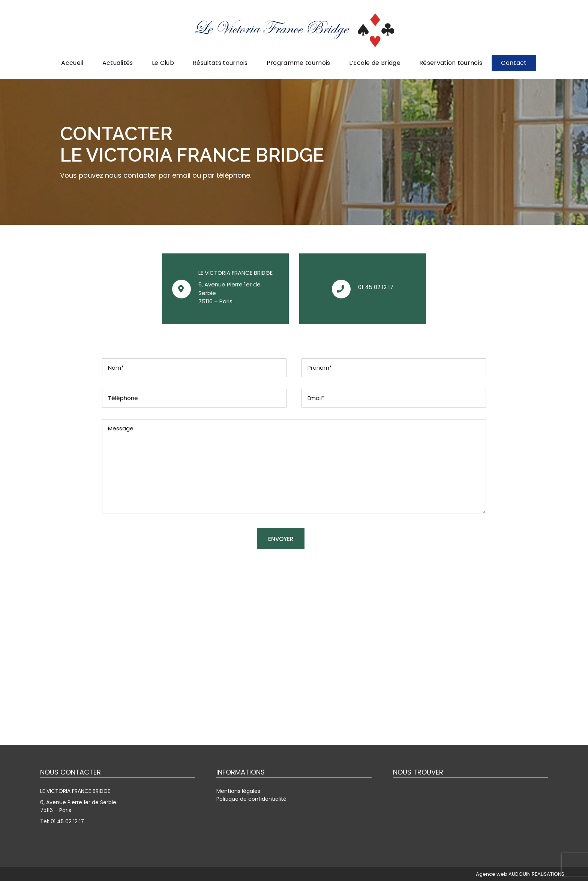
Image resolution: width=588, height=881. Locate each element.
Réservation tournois (451, 63)
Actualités (118, 63)
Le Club (163, 63)
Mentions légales (238, 791)
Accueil (72, 63)
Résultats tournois (220, 63)
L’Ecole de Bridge (375, 63)
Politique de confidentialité (251, 799)
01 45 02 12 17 (376, 287)
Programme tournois (298, 63)
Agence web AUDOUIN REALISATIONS (520, 874)
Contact (514, 63)
